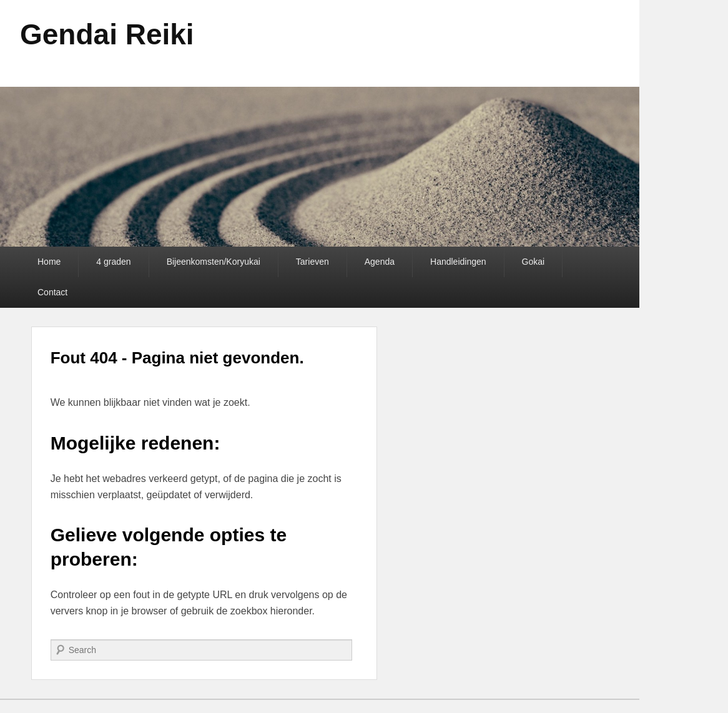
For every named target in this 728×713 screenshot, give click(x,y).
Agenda (380, 262)
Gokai (534, 262)
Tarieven (312, 262)
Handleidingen (458, 262)
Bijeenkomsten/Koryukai (214, 262)
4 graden (113, 262)
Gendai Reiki (107, 34)
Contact (52, 292)
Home (49, 262)
